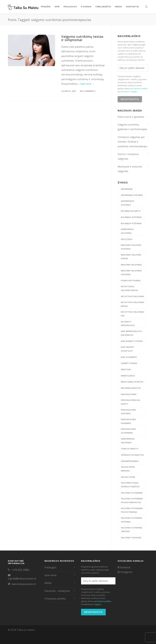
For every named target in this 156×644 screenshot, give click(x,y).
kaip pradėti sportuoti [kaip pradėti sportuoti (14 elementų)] (127, 349)
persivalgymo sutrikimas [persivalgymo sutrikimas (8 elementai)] (128, 431)
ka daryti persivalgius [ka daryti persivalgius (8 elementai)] (128, 324)
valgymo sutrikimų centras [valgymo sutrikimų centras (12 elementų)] (132, 530)
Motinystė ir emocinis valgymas (130, 169)
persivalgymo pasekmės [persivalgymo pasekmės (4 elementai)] (128, 421)
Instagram (125, 572)
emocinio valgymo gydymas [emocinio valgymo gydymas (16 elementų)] (131, 247)
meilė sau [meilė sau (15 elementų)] (126, 369)
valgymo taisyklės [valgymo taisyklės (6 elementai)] (131, 538)
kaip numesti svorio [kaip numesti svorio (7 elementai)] (132, 341)
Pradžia (46, 7)
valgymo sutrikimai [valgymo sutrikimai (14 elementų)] (132, 493)
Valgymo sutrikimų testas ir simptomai (82, 38)
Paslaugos (70, 7)
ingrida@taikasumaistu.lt (22, 579)
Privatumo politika (55, 599)
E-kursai (86, 7)
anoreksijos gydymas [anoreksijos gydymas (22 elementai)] (128, 203)
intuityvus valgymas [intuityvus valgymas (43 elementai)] (133, 296)
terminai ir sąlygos (129, 92)
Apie (57, 7)
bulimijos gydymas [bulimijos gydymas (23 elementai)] (131, 217)
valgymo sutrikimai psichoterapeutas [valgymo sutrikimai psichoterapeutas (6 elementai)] (132, 500)
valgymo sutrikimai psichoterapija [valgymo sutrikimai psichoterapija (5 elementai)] (132, 510)
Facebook (124, 567)
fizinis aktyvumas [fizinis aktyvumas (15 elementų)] (131, 281)
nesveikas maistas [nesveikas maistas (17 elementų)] (131, 388)
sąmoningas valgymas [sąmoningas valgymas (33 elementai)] (128, 441)
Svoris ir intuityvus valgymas (128, 156)
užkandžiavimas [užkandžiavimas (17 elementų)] (130, 461)
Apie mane (51, 575)
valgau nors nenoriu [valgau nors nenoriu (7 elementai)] (128, 469)
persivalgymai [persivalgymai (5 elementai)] (129, 394)
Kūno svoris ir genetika (131, 117)
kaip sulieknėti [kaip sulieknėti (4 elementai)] (129, 357)
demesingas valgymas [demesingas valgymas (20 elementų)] (127, 231)
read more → (87, 84)
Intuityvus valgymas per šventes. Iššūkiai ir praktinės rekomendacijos (132, 142)
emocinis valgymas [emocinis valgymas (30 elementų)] (131, 265)
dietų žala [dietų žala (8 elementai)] (127, 239)
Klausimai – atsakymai (57, 591)
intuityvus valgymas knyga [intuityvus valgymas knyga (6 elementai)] (133, 304)
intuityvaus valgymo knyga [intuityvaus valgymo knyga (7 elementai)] (129, 288)
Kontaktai (132, 7)
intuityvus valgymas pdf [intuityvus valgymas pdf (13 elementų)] (133, 314)
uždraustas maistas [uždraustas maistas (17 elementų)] (132, 455)
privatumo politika (139, 88)
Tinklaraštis (103, 7)
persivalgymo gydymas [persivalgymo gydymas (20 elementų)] (128, 412)
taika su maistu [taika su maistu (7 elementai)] (130, 449)
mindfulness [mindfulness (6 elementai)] (128, 376)
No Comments (88, 91)
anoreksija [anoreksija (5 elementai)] (127, 189)
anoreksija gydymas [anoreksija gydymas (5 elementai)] (132, 195)
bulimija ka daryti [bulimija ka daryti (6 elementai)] (131, 211)
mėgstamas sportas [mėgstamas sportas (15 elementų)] (132, 382)
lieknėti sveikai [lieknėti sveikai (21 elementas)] (129, 363)
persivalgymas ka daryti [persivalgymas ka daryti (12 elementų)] (130, 402)
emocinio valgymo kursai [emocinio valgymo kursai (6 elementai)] (131, 257)
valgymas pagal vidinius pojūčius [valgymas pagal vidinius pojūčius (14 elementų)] (130, 485)
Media (118, 7)
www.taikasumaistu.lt (24, 584)
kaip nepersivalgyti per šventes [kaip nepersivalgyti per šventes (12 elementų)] (131, 333)
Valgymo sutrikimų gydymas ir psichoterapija (132, 127)
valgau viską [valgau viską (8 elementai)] (128, 477)
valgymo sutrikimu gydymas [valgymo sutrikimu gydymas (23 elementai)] (132, 520)
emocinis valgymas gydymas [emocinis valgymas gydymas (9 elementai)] (131, 273)
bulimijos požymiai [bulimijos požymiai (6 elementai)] (131, 223)
